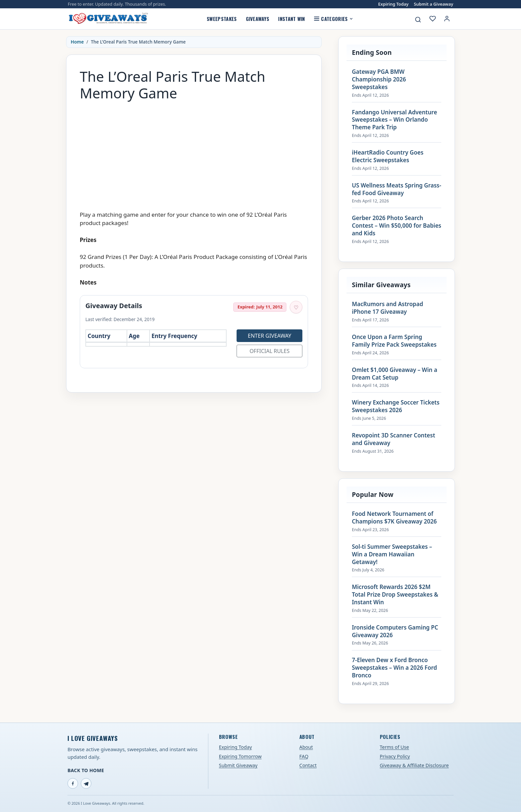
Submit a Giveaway (434, 4)
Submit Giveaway (238, 765)
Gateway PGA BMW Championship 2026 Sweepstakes (379, 79)
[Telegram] (86, 783)
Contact (308, 765)
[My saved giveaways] (433, 19)
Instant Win (291, 19)
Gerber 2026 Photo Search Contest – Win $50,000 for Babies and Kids (397, 226)
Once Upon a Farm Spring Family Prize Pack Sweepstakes (394, 341)
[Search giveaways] (418, 20)
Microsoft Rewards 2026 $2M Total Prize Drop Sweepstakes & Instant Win (395, 595)
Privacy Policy (395, 756)
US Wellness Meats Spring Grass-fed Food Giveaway (397, 189)
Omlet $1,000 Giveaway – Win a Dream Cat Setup (395, 374)
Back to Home (86, 770)
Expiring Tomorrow (240, 756)
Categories (333, 19)
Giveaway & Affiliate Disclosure (414, 765)
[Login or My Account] (447, 19)
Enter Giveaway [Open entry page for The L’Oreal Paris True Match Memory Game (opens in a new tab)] (270, 336)
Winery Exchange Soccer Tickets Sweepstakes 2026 (396, 406)
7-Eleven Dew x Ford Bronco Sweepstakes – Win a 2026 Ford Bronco (394, 668)
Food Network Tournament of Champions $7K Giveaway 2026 (394, 518)
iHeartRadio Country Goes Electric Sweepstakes (388, 156)
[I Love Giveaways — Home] (108, 19)
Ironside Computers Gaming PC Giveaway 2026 (395, 631)
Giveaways (258, 19)
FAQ (304, 756)
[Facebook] (73, 783)
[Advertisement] (194, 153)
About (306, 747)
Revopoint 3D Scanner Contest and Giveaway (394, 439)
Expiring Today (393, 4)
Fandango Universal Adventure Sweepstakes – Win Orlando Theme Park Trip (394, 120)
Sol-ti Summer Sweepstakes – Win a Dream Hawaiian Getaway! (392, 554)
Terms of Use (394, 747)
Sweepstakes (222, 19)
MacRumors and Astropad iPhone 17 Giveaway (387, 308)
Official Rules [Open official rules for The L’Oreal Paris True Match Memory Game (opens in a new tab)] (270, 351)
